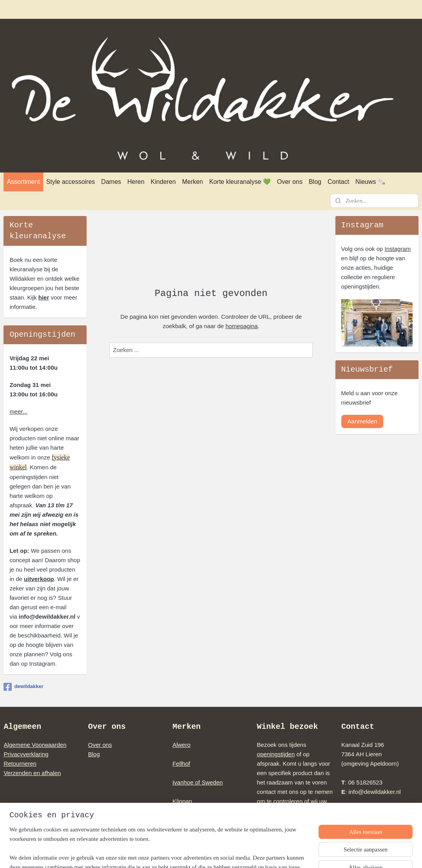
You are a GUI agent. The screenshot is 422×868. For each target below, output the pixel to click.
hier (44, 297)
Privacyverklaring (26, 754)
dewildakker (23, 687)
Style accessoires (71, 182)
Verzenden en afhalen (32, 773)
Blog (315, 182)
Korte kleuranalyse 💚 (240, 182)
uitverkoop (39, 579)
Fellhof (181, 764)
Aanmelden (362, 421)
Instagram (398, 249)
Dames (111, 182)
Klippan (182, 801)
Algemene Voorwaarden (35, 745)
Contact (338, 182)
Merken (193, 182)
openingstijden (276, 754)
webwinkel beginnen (226, 853)
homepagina (242, 326)
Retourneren (20, 764)
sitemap (187, 853)
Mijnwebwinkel (287, 853)
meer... (18, 411)
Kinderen (163, 182)
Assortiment (23, 182)
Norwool (183, 820)
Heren (136, 182)
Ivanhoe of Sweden (197, 782)
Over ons (290, 182)
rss (200, 853)
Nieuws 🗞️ (370, 182)
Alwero (181, 745)
